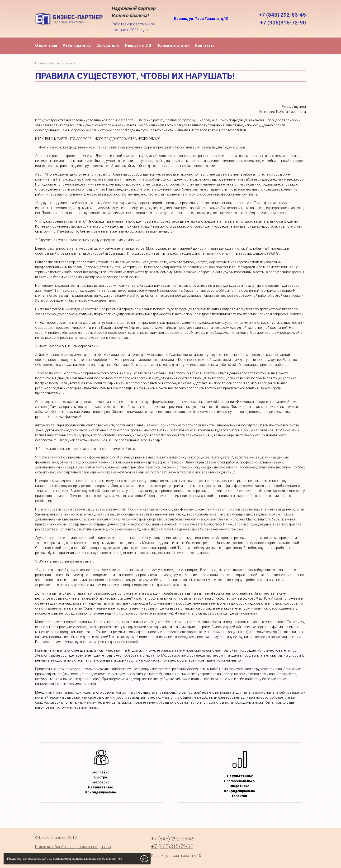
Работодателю (77, 45)
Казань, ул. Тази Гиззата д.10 (201, 19)
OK (144, 859)
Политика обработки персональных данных (73, 847)
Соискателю (108, 45)
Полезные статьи (173, 45)
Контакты (204, 45)
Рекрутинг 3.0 (138, 45)
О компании (46, 45)
